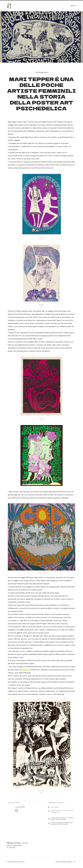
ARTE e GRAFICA (55, 808)
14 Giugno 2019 (41, 73)
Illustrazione (57, 811)
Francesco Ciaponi (20, 807)
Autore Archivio (17, 811)
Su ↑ (75, 862)
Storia (52, 812)
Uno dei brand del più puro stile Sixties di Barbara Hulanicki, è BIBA (62, 819)
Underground (57, 812)
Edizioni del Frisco (18, 862)
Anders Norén (66, 862)
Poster (62, 811)
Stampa (72, 811)
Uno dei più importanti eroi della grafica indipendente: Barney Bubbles (62, 824)
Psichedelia (67, 811)
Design (52, 811)
